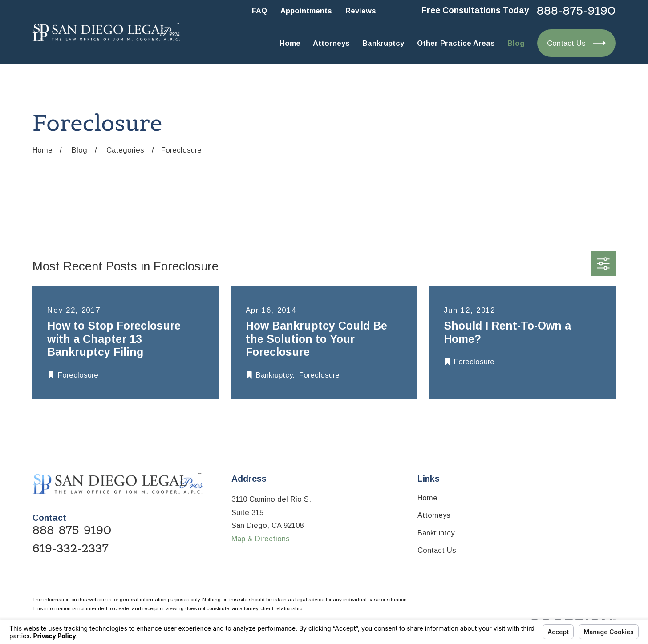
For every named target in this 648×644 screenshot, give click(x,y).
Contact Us (437, 550)
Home (427, 498)
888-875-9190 (576, 11)
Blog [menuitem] (516, 43)
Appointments (306, 11)
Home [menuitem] (290, 43)
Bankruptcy (436, 533)
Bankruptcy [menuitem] (383, 43)
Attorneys (434, 515)
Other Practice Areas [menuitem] (456, 43)
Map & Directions (261, 539)
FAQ (259, 11)
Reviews (361, 11)
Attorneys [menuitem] (331, 43)
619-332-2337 (71, 549)
